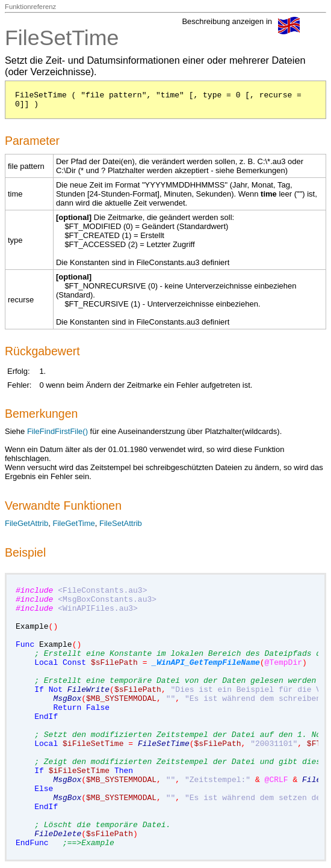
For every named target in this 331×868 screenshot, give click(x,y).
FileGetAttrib (26, 523)
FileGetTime (73, 523)
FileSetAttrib (121, 523)
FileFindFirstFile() (57, 431)
